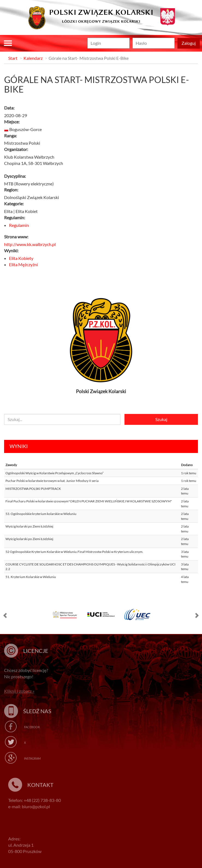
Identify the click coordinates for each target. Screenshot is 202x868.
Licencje (36, 651)
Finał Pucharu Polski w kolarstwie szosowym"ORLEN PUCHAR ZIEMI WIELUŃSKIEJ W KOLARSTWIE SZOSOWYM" (89, 501)
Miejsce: (12, 122)
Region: (11, 190)
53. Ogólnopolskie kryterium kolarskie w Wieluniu (41, 514)
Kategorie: (14, 204)
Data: (9, 108)
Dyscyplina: (15, 176)
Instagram (32, 758)
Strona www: (16, 237)
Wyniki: (11, 251)
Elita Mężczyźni (23, 264)
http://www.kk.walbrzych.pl (30, 244)
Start (13, 58)
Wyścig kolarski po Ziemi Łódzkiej (29, 526)
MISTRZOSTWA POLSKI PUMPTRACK (33, 489)
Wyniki (19, 446)
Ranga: (11, 136)
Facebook (32, 727)
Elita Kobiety (21, 258)
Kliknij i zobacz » (19, 691)
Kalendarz (33, 58)
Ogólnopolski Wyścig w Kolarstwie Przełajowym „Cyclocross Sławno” (54, 473)
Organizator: (16, 149)
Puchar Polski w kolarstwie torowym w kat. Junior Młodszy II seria (52, 481)
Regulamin (19, 225)
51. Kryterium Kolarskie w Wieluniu (31, 577)
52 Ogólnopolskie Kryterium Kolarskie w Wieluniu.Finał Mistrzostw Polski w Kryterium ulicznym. (74, 552)
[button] (5, 617)
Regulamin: (15, 217)
